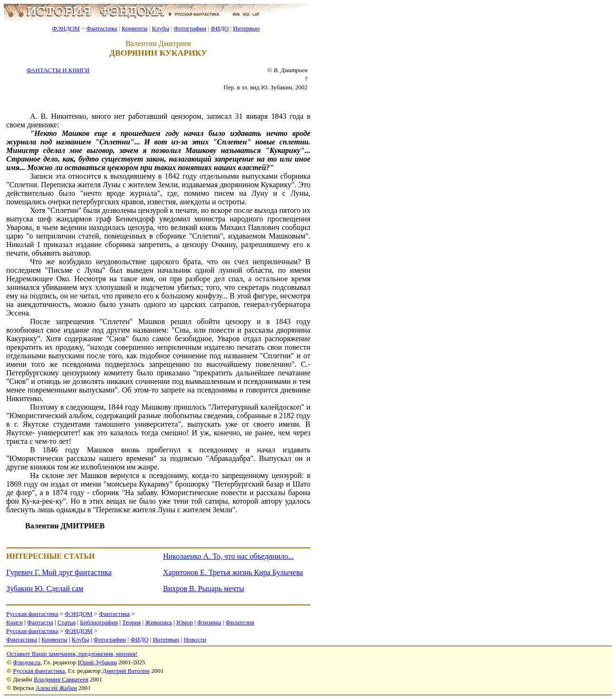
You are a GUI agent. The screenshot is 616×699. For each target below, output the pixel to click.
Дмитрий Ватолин (126, 671)
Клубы (160, 28)
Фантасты (40, 622)
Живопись (159, 622)
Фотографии (190, 28)
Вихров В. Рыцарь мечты (204, 589)
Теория (131, 622)
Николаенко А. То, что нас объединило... (228, 556)
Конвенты (135, 28)
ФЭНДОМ (66, 28)
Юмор (185, 622)
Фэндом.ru (27, 662)
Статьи (67, 622)
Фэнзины (209, 622)
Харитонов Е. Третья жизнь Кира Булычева (233, 572)
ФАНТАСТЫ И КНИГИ (58, 70)
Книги (14, 622)
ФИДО (220, 28)
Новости (195, 639)
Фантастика (102, 28)
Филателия (240, 622)
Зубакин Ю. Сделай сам (45, 589)
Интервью (246, 28)
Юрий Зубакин (97, 662)
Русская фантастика (32, 614)
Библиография (99, 622)
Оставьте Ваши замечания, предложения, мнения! (72, 654)
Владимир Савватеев (61, 679)
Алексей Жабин (56, 688)
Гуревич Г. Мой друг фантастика (59, 572)
